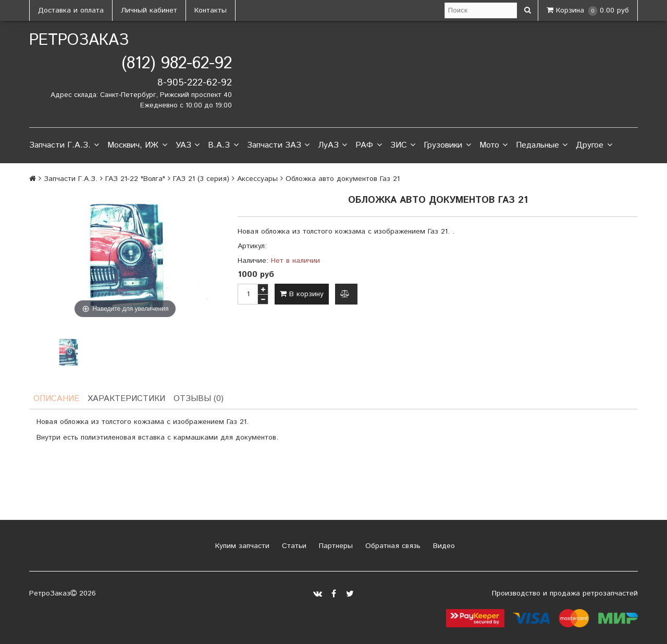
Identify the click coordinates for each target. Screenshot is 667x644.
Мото (493, 145)
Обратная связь (392, 546)
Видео (443, 546)
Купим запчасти (241, 546)
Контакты (211, 10)
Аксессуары (257, 179)
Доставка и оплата (71, 10)
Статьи (293, 546)
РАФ (368, 145)
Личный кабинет (149, 10)
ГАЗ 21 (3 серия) (201, 179)
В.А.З (223, 145)
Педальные (542, 145)
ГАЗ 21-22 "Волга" (135, 179)
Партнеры (335, 546)
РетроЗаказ (79, 40)
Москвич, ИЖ (137, 145)
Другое (594, 145)
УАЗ (188, 145)
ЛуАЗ (332, 145)
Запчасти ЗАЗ (278, 145)
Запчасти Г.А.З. (64, 145)
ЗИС (403, 145)
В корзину (302, 294)
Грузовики (447, 145)
